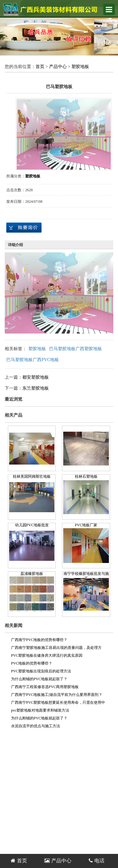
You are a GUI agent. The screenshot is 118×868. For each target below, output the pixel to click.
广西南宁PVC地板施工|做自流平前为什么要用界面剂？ (57, 695)
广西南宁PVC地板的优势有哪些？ (39, 640)
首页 (40, 67)
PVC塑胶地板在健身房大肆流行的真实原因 (47, 655)
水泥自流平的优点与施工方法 (36, 726)
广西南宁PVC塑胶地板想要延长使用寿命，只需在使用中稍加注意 (58, 703)
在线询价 (24, 228)
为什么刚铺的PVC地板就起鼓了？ (39, 679)
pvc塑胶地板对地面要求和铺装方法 (40, 710)
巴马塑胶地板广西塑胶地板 (76, 349)
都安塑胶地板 (36, 377)
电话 (97, 861)
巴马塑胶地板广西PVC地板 (33, 360)
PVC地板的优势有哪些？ (32, 663)
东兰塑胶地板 (36, 388)
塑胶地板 (80, 67)
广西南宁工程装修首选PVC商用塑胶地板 (45, 687)
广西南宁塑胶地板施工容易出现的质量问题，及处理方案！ (56, 649)
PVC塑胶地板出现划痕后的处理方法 (41, 671)
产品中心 (58, 67)
